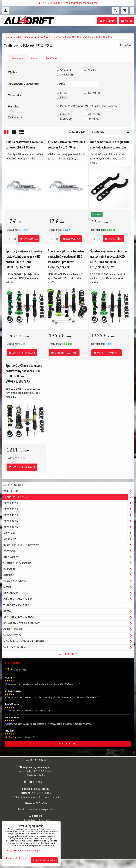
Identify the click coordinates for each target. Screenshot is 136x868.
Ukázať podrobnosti (15, 858)
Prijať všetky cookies (44, 860)
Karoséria (69, 569)
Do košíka (29, 239)
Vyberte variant (22, 353)
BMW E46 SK (69, 515)
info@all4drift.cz (40, 789)
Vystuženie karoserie (69, 563)
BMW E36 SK (69, 509)
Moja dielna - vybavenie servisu (69, 641)
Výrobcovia (69, 491)
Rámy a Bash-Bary (69, 581)
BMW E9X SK (69, 521)
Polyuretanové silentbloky (69, 623)
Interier (69, 575)
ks (11, 239)
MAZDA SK (69, 533)
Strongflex (69, 557)
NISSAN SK (69, 539)
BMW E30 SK (69, 503)
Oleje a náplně (69, 629)
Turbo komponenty (16, 605)
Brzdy (69, 611)
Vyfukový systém (69, 647)
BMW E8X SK (69, 527)
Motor (69, 587)
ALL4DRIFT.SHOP (68, 654)
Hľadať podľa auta (69, 497)
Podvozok (69, 551)
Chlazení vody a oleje (69, 599)
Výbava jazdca (69, 635)
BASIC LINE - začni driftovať (69, 545)
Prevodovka (69, 593)
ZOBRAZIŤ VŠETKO (68, 744)
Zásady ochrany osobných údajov (23, 850)
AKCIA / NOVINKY (13, 485)
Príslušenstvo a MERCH (69, 617)
